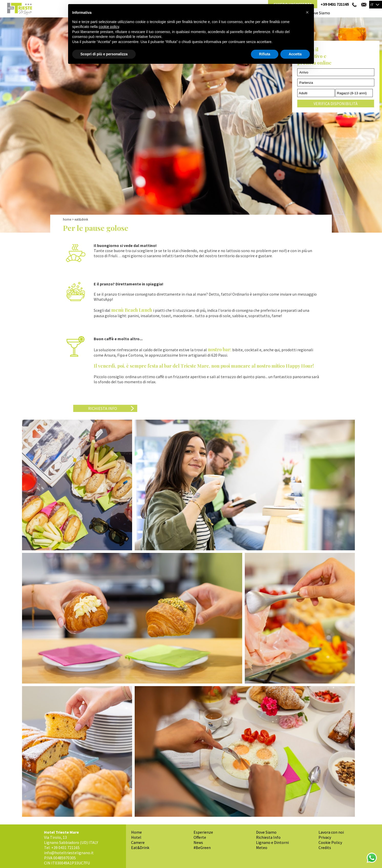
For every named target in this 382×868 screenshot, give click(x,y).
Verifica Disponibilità (336, 104)
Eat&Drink (140, 848)
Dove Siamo (320, 13)
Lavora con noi (331, 832)
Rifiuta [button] (265, 54)
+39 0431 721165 (335, 4)
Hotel (136, 837)
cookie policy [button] (109, 27)
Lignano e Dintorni (272, 842)
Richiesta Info (103, 408)
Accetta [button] (295, 54)
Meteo (262, 848)
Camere (138, 842)
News (198, 842)
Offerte (200, 837)
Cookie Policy (330, 842)
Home (67, 219)
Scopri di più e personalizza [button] (104, 54)
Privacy (325, 837)
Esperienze (203, 832)
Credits (325, 848)
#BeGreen (202, 848)
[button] (307, 12)
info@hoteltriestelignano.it (69, 853)
